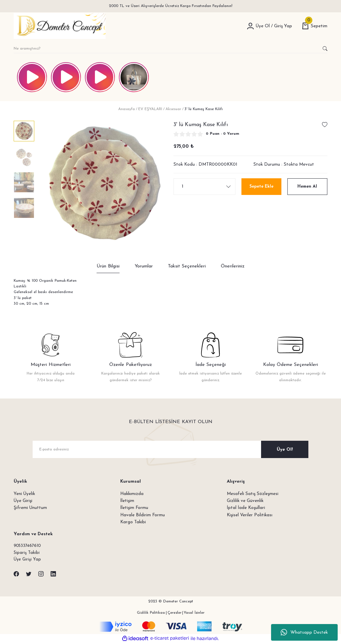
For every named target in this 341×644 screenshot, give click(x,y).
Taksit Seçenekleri (187, 266)
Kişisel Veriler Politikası (250, 515)
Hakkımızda (132, 494)
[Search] (170, 49)
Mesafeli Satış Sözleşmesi (253, 494)
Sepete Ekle (261, 186)
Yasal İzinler (194, 614)
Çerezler (174, 614)
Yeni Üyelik (24, 494)
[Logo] (60, 26)
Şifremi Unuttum (30, 508)
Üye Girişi (23, 501)
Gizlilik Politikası (151, 614)
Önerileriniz (233, 266)
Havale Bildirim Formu (143, 515)
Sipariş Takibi (27, 553)
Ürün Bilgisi (108, 266)
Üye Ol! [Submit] (285, 450)
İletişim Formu (134, 508)
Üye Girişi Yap (28, 560)
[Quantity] (204, 187)
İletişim (127, 501)
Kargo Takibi (133, 522)
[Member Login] (250, 26)
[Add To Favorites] (325, 125)
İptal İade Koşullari (246, 508)
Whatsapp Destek (304, 632)
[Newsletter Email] (170, 449)
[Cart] (315, 26)
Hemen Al (307, 186)
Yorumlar (144, 266)
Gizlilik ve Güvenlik (245, 501)
